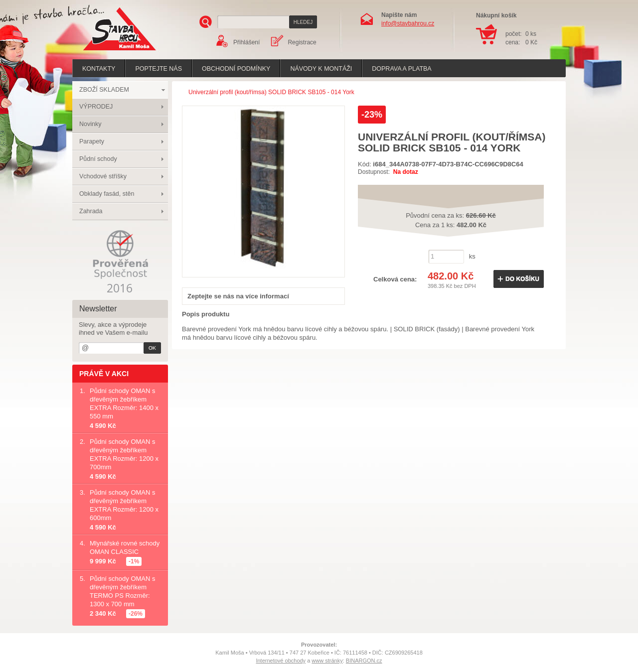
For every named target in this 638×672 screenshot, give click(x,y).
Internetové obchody (281, 661)
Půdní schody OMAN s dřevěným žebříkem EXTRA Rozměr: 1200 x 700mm (124, 454)
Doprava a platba (401, 69)
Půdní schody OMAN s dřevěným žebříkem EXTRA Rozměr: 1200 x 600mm (124, 505)
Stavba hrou (104, 52)
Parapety (92, 141)
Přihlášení (246, 42)
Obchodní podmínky (236, 69)
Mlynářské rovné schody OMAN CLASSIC (125, 547)
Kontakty (99, 69)
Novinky (90, 124)
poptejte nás (159, 69)
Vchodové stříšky (103, 176)
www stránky (327, 661)
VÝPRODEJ (96, 107)
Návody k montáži (321, 69)
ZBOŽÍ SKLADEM (104, 90)
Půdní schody (98, 159)
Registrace (302, 42)
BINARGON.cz (364, 661)
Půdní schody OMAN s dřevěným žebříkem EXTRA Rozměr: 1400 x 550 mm (124, 403)
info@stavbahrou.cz (408, 23)
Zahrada (91, 211)
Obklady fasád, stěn (107, 194)
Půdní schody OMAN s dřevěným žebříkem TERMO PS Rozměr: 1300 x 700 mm (123, 591)
